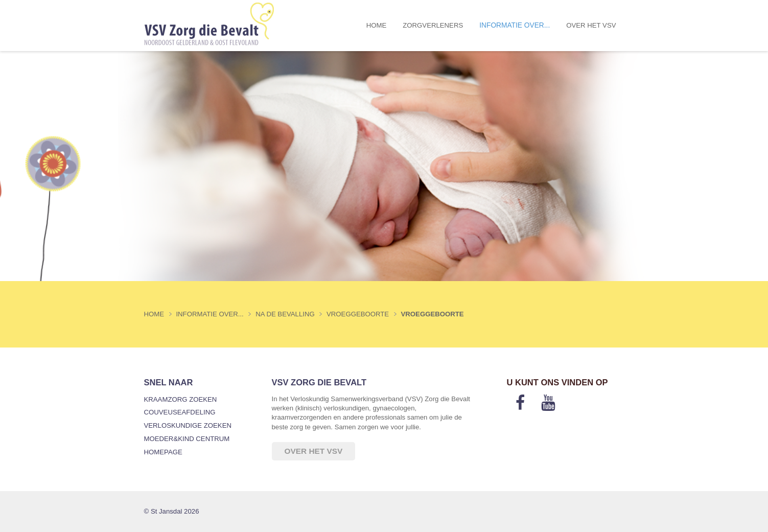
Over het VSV (591, 25)
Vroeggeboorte (433, 314)
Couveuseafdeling (180, 412)
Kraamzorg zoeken (181, 399)
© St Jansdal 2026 (172, 511)
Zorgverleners (433, 25)
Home (377, 25)
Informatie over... (515, 25)
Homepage (163, 452)
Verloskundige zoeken (188, 425)
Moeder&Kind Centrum (187, 439)
